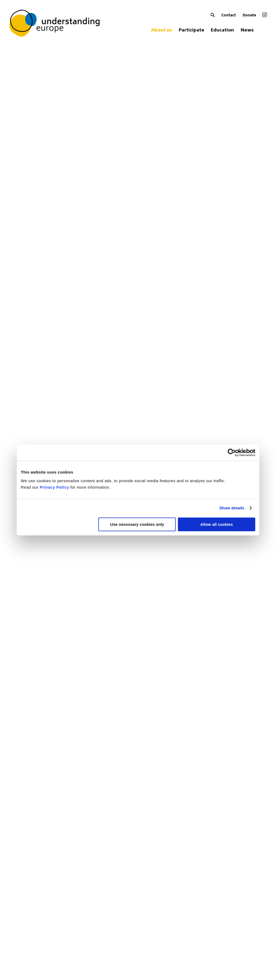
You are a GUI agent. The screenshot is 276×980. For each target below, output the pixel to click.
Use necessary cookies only (137, 524)
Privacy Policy (54, 487)
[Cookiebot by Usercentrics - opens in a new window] (232, 453)
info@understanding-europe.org (104, 907)
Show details (232, 508)
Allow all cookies (217, 524)
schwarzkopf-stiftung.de (96, 914)
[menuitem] (213, 15)
